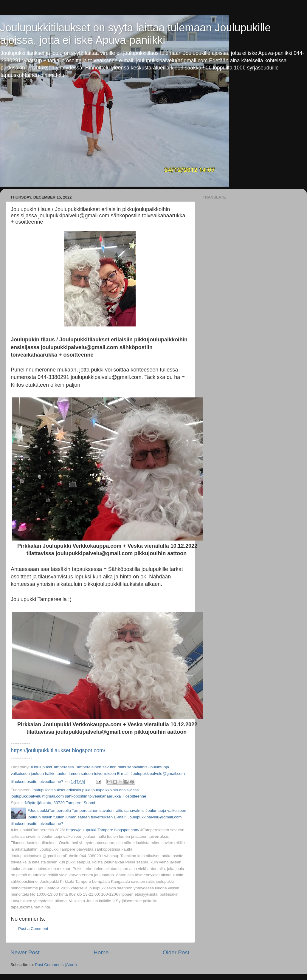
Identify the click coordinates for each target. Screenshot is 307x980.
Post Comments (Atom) (56, 965)
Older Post (176, 952)
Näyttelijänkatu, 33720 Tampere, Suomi (60, 803)
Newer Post (25, 952)
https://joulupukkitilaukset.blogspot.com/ (58, 750)
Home (101, 952)
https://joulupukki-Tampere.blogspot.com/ (103, 830)
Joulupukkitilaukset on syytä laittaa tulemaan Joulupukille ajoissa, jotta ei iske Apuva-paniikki (135, 34)
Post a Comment (33, 929)
